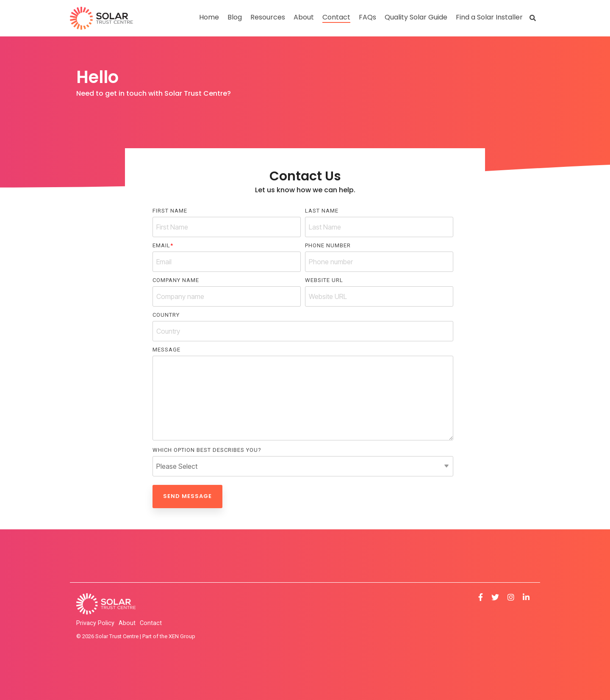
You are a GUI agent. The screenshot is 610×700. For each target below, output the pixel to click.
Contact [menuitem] (151, 623)
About (304, 17)
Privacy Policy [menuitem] (95, 623)
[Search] (533, 18)
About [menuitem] (127, 623)
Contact (336, 17)
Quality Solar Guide (416, 17)
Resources (268, 17)
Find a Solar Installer (489, 17)
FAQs (367, 17)
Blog (235, 17)
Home (209, 17)
